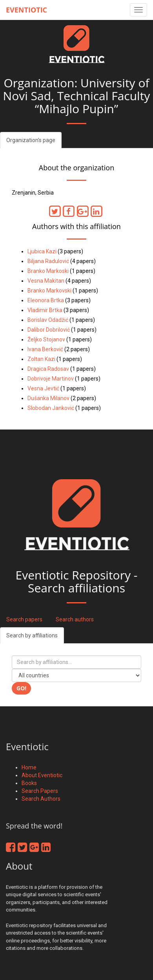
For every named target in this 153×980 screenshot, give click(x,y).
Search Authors (41, 799)
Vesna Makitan (46, 281)
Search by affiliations (32, 635)
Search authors (75, 619)
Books (29, 783)
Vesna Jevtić (43, 388)
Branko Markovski (49, 291)
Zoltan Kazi (41, 359)
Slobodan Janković (51, 408)
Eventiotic (26, 10)
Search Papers (40, 791)
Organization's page (31, 140)
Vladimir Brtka (45, 310)
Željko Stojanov (46, 339)
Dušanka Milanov (48, 398)
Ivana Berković (45, 349)
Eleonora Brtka (46, 300)
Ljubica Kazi (42, 251)
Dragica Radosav (48, 369)
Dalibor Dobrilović (49, 330)
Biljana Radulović (48, 261)
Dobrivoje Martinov (51, 379)
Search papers (24, 619)
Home (29, 767)
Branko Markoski (48, 271)
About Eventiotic (42, 775)
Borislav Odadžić (48, 320)
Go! (21, 688)
